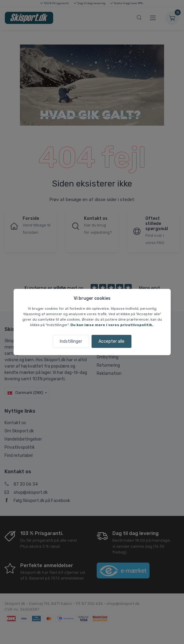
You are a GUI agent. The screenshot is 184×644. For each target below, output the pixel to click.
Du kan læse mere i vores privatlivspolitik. (112, 325)
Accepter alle (111, 341)
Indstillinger (71, 341)
